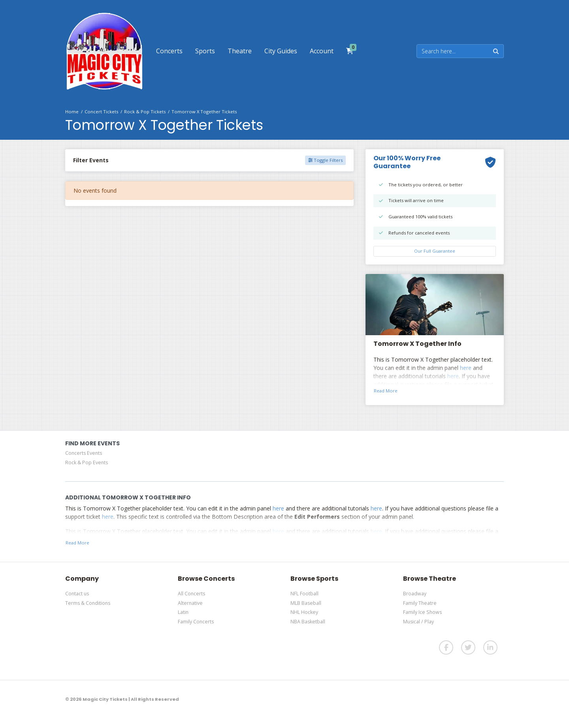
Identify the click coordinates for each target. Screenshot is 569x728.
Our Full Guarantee (435, 251)
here (466, 368)
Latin (183, 612)
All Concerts (191, 594)
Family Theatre (420, 603)
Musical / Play (418, 622)
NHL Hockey (304, 612)
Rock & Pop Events (87, 463)
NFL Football (304, 594)
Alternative (190, 603)
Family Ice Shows (422, 612)
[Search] (453, 51)
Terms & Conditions (88, 603)
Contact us (77, 594)
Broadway (415, 594)
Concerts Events (84, 453)
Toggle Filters (325, 160)
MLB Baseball (306, 603)
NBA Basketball (308, 622)
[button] (169, 51)
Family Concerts (196, 622)
